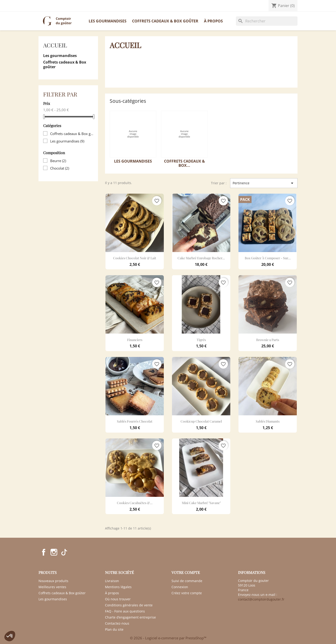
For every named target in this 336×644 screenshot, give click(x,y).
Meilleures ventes (52, 587)
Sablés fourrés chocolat (135, 421)
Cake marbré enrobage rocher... (201, 258)
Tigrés (201, 340)
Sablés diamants (268, 421)
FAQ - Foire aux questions (125, 611)
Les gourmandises (108, 21)
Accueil (55, 45)
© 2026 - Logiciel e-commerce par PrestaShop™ (168, 638)
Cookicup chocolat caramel (201, 421)
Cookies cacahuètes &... (135, 503)
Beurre (58, 161)
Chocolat (60, 168)
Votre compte (186, 572)
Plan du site (114, 629)
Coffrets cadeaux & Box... (184, 163)
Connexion (180, 587)
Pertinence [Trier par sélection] (264, 183)
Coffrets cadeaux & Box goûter (165, 21)
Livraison (112, 581)
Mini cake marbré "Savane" (201, 503)
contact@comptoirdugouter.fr (261, 599)
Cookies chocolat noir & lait (135, 258)
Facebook (44, 552)
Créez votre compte (187, 593)
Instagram (54, 552)
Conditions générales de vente (129, 605)
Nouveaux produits (53, 581)
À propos (213, 21)
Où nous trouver (118, 599)
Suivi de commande (187, 581)
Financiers (135, 340)
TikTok (64, 552)
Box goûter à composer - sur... (268, 258)
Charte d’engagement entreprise (130, 617)
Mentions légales (118, 587)
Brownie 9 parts (268, 340)
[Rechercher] (267, 21)
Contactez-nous (52, 6)
